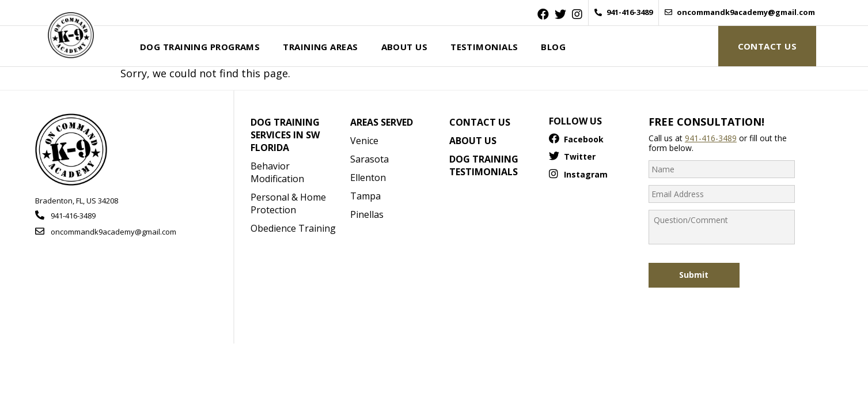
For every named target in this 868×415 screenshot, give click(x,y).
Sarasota (369, 159)
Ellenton (368, 178)
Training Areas (320, 47)
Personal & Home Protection (288, 203)
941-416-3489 (623, 13)
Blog (553, 47)
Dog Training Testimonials (484, 165)
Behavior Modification (277, 172)
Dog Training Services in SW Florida (285, 135)
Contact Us (767, 46)
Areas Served (382, 122)
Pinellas (367, 214)
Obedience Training (293, 228)
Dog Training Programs (200, 47)
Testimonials (484, 47)
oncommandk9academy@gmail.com (740, 13)
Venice (364, 141)
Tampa (365, 196)
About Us (405, 47)
